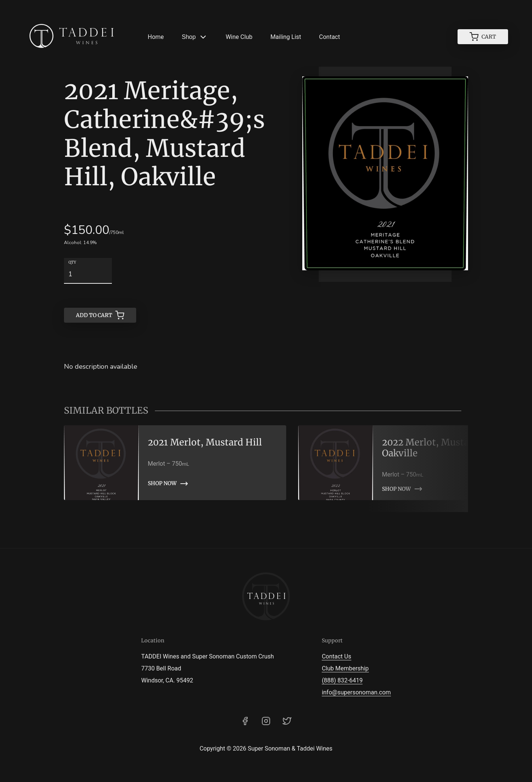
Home (156, 37)
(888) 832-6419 (342, 680)
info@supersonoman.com (356, 692)
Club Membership (345, 668)
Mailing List (286, 37)
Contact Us (337, 656)
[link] (175, 463)
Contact (330, 37)
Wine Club (239, 37)
